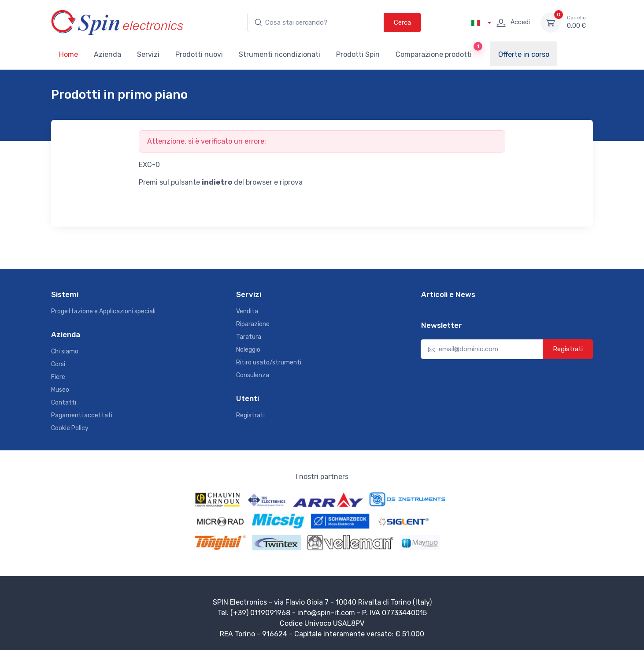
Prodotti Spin (358, 54)
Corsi (58, 364)
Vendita (247, 311)
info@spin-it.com (326, 613)
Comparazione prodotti (439, 50)
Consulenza (253, 375)
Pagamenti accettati (82, 415)
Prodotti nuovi (199, 54)
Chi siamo (65, 351)
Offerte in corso (524, 54)
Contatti (64, 403)
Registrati (250, 415)
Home (68, 54)
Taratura (249, 337)
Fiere (58, 377)
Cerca (402, 22)
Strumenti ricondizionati (279, 54)
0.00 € (576, 22)
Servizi (148, 54)
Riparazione (253, 324)
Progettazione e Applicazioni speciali (103, 311)
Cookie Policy (70, 428)
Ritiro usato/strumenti (269, 362)
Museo (60, 390)
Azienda (107, 54)
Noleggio (248, 350)
